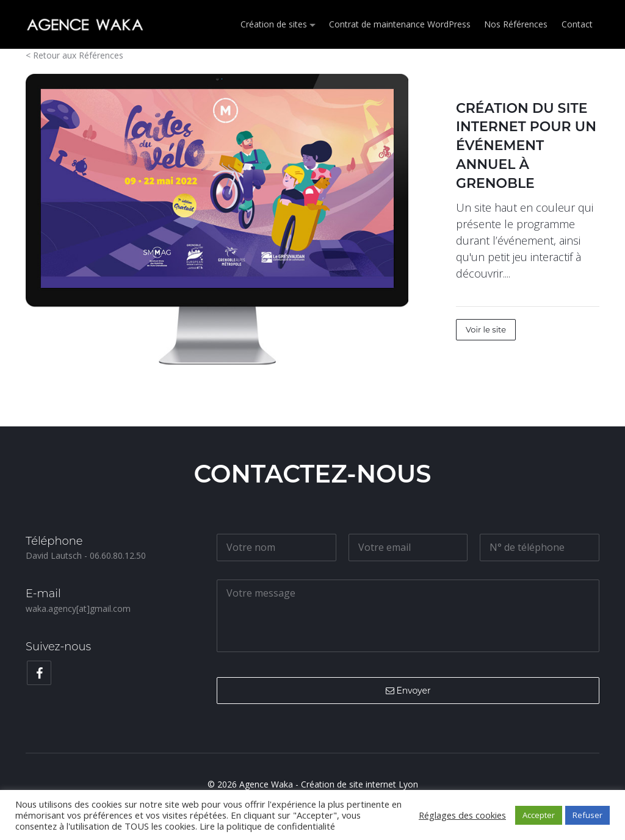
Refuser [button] (587, 815)
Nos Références (516, 24)
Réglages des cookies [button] (462, 815)
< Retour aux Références (74, 55)
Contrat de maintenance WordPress (400, 24)
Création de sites (274, 24)
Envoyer (408, 691)
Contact (577, 24)
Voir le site (486, 329)
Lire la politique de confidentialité (267, 826)
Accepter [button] (539, 815)
